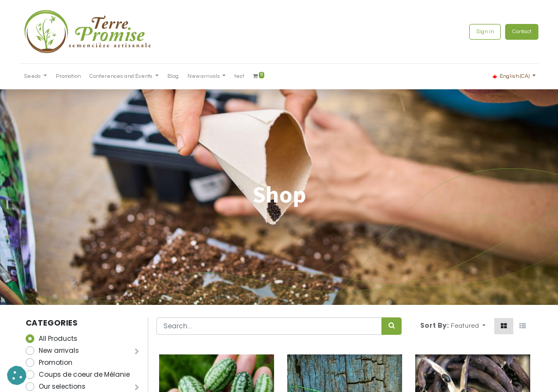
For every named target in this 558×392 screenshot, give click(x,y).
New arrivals (59, 350)
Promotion (56, 362)
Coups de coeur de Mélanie (84, 374)
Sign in (479, 32)
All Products (58, 338)
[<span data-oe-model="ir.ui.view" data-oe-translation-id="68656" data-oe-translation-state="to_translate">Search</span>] (392, 326)
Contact (516, 32)
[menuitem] (74, 76)
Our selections (62, 386)
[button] (468, 326)
